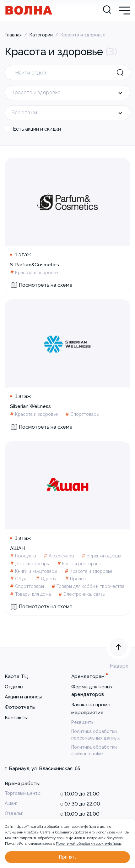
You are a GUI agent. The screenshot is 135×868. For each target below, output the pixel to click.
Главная (13, 35)
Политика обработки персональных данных (95, 735)
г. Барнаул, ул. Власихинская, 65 (43, 768)
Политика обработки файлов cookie (94, 750)
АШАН (17, 548)
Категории (41, 35)
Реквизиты (83, 722)
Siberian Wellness (30, 406)
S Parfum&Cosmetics (35, 265)
